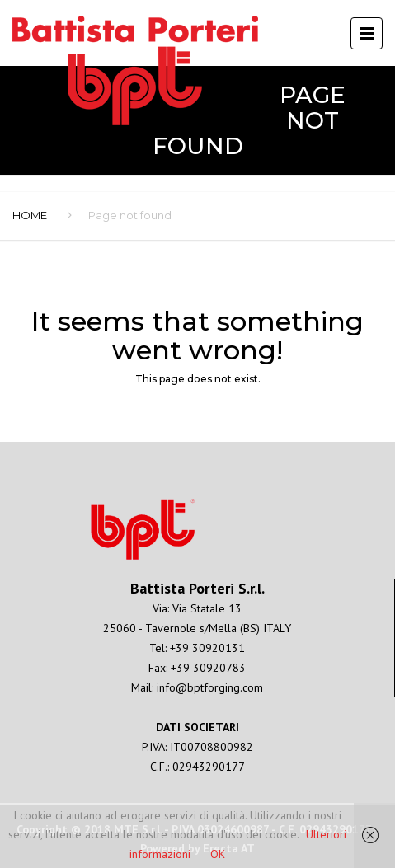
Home (30, 215)
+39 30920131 (207, 648)
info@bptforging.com (210, 687)
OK (218, 854)
